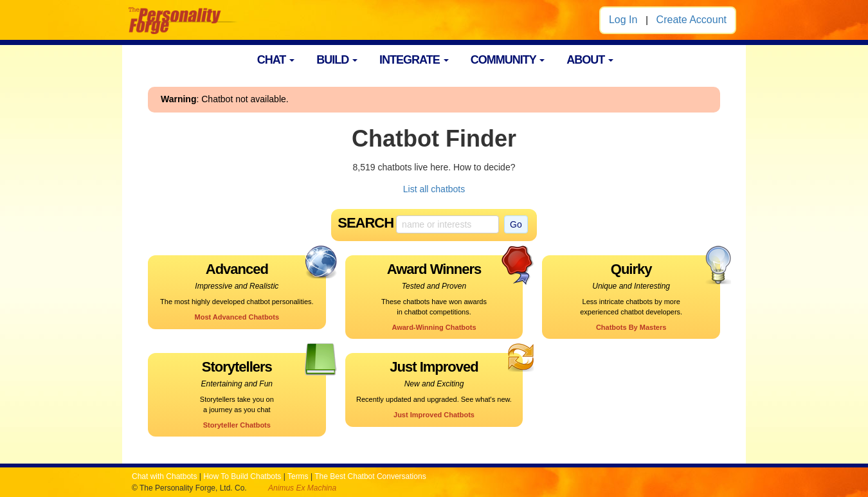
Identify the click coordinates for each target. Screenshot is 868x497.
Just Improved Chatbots (434, 415)
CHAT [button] (276, 60)
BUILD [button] (337, 60)
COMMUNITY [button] (508, 60)
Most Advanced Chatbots (237, 317)
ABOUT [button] (590, 60)
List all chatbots (434, 189)
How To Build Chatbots (242, 476)
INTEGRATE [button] (414, 60)
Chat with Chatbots (164, 476)
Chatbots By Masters (631, 327)
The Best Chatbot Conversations (370, 476)
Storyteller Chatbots (237, 425)
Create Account (692, 20)
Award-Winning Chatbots (434, 327)
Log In (623, 20)
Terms (298, 476)
